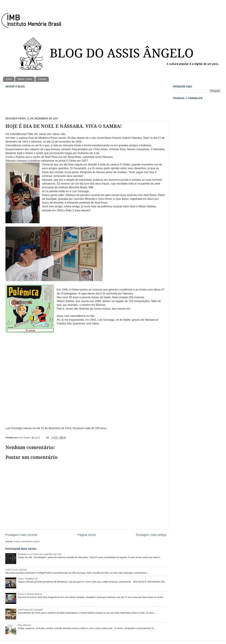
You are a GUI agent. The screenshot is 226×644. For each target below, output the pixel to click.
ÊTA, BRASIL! (25, 625)
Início (9, 79)
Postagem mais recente (21, 535)
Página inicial (87, 535)
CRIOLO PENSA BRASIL (30, 594)
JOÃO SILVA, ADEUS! (16, 570)
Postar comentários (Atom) (27, 541)
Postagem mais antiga (151, 535)
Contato (42, 79)
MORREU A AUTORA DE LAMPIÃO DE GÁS (40, 554)
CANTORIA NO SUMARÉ (30, 610)
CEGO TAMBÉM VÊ (28, 579)
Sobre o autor (25, 79)
